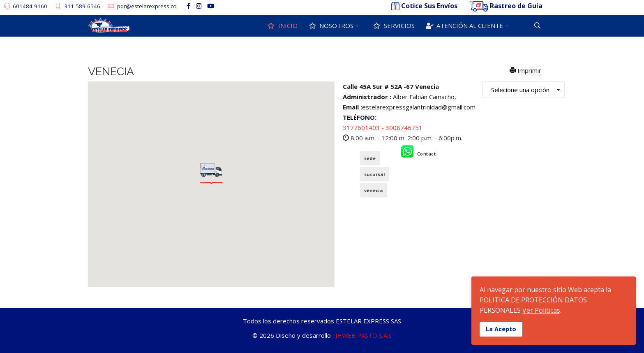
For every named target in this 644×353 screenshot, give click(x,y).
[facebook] (188, 6)
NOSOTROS (331, 26)
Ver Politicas (541, 310)
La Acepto (501, 329)
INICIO (282, 26)
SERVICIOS (393, 26)
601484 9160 (30, 6)
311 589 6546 (82, 6)
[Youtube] (211, 6)
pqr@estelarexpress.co (147, 6)
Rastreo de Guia (516, 6)
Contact (427, 154)
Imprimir (526, 70)
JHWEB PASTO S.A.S (364, 335)
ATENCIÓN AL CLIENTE (464, 26)
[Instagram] (199, 6)
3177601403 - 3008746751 (383, 128)
